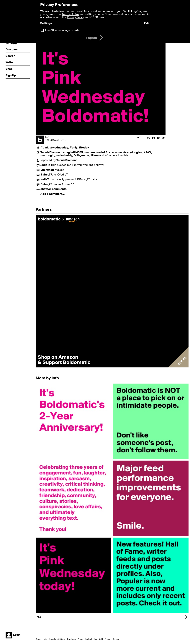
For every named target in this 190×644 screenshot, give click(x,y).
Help (45, 639)
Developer (71, 639)
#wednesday (59, 148)
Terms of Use (70, 14)
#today (84, 148)
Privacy (108, 639)
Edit (147, 23)
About (38, 639)
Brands (52, 639)
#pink (45, 148)
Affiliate (61, 639)
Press (80, 639)
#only (73, 148)
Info (48, 137)
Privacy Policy (76, 17)
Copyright (98, 639)
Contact (88, 639)
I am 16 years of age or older (63, 30)
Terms (116, 639)
